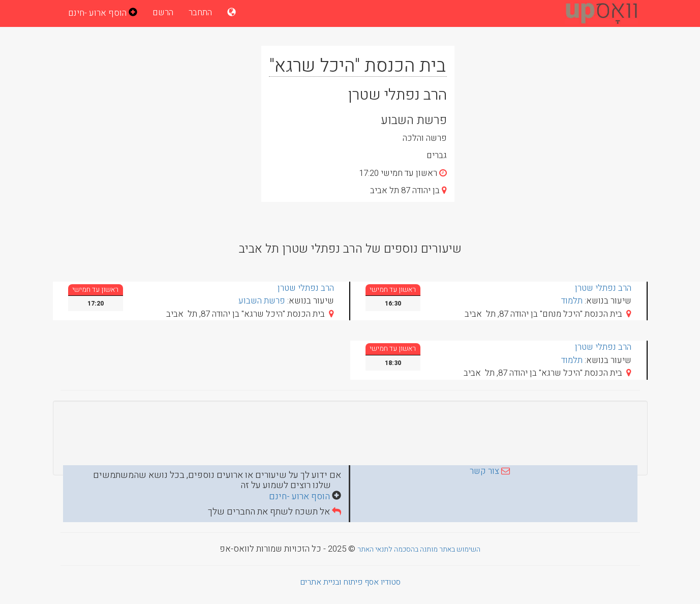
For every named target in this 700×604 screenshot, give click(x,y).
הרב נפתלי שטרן (603, 288)
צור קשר (484, 471)
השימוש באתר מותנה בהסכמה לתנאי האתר (419, 549)
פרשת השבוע (262, 301)
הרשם (163, 12)
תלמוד (572, 301)
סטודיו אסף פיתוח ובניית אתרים (350, 582)
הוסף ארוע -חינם (300, 496)
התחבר (200, 12)
